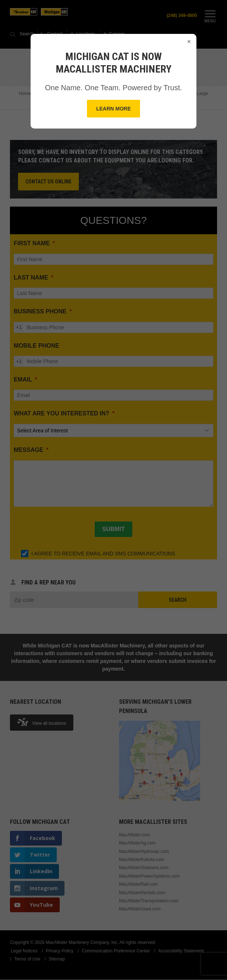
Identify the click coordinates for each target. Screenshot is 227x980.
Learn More (113, 109)
